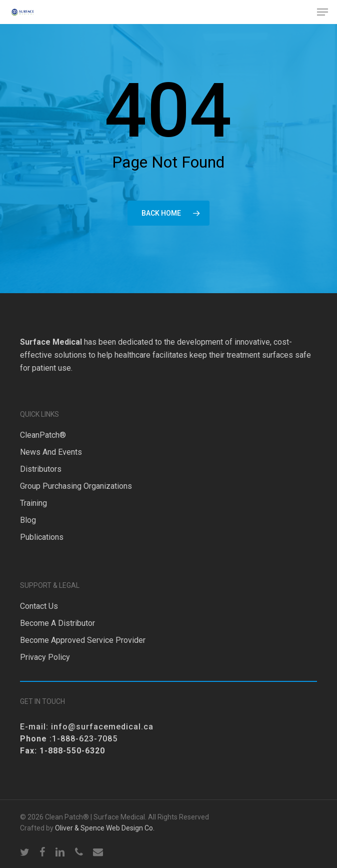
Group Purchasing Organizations (76, 486)
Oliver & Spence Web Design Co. (105, 828)
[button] (322, 12)
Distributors (41, 469)
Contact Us (39, 606)
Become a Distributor (57, 623)
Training (33, 503)
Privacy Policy (45, 657)
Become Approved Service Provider (83, 640)
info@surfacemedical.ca (102, 727)
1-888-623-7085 (85, 739)
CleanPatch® (43, 435)
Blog (28, 520)
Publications (42, 537)
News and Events (51, 452)
